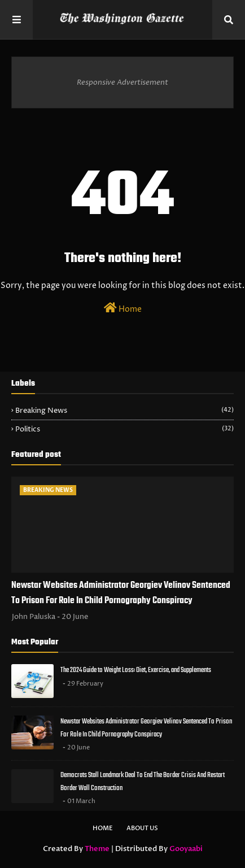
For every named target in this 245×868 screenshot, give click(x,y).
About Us (142, 828)
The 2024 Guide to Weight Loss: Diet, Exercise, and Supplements (136, 670)
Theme (97, 849)
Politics (124, 429)
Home (123, 308)
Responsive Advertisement (123, 82)
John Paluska (34, 617)
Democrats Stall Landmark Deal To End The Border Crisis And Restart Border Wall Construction (143, 782)
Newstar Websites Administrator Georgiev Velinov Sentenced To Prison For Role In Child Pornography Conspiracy (121, 593)
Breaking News (124, 411)
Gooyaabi (186, 849)
